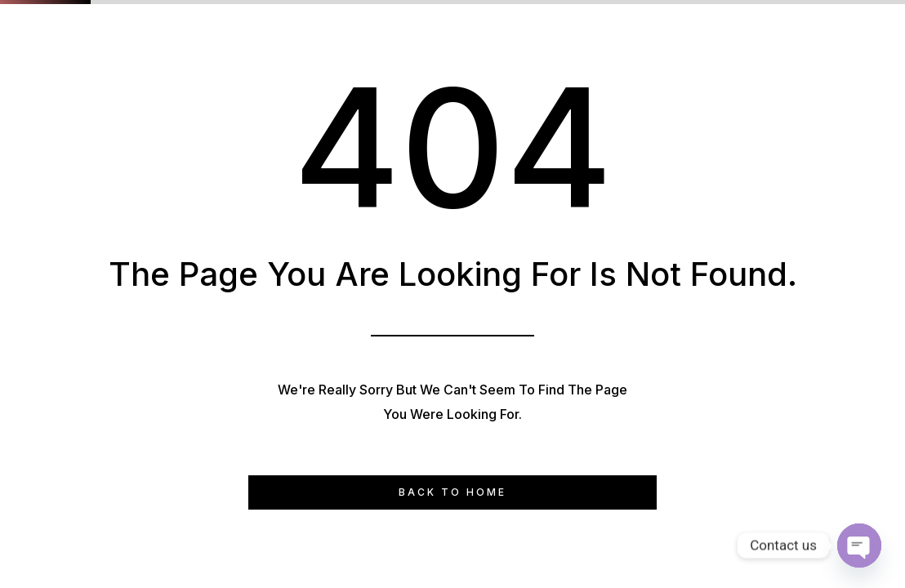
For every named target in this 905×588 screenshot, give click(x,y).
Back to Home (452, 492)
